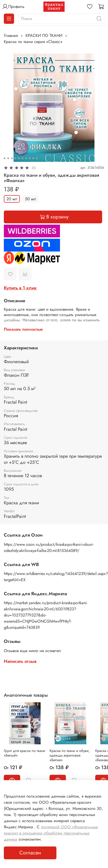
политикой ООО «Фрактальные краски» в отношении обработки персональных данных (51, 833)
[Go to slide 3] (12, 158)
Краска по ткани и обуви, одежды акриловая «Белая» (70, 755)
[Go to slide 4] (15, 158)
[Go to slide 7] (26, 158)
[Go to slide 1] (5, 158)
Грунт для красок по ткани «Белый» (25, 753)
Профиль (13, 7)
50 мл (31, 199)
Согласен (30, 853)
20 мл (12, 199)
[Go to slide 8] (30, 158)
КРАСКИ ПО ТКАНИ (44, 35)
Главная (11, 35)
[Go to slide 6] (22, 158)
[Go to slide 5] (19, 158)
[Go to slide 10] (37, 158)
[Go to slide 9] (33, 158)
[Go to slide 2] (8, 158)
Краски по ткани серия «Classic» (33, 42)
